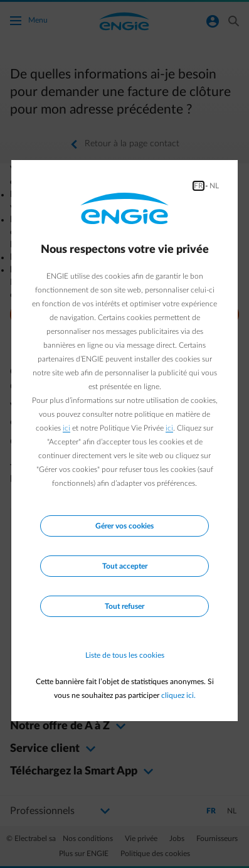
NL (214, 186)
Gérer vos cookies (124, 526)
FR (199, 186)
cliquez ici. (178, 695)
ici (66, 428)
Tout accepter (125, 566)
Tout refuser (124, 606)
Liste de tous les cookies (125, 655)
